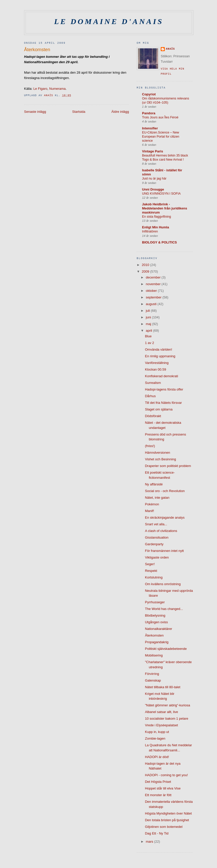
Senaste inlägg (35, 112)
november (154, 284)
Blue (148, 336)
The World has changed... (164, 609)
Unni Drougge (153, 189)
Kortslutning (154, 577)
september (154, 297)
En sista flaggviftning (156, 217)
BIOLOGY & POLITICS (159, 242)
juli (148, 311)
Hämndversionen (157, 453)
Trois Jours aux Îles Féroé (160, 117)
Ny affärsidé (154, 484)
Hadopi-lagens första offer (164, 389)
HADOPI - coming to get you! (166, 775)
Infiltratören (150, 231)
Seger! (150, 564)
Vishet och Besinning (160, 459)
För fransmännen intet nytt (164, 551)
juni (149, 317)
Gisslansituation (157, 537)
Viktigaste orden (157, 557)
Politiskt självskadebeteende (166, 649)
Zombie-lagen (155, 738)
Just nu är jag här (154, 179)
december (154, 277)
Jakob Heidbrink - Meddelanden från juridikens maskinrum (165, 208)
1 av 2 (149, 343)
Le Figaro (40, 89)
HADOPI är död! (157, 757)
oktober (152, 291)
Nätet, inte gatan (157, 498)
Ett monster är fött (158, 795)
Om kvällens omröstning (163, 584)
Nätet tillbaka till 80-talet (162, 687)
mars (150, 842)
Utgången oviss (156, 622)
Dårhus (150, 396)
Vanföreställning (157, 363)
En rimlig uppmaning (160, 356)
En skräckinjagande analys (165, 518)
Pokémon (152, 504)
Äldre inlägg (120, 112)
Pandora (149, 113)
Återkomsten (154, 635)
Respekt (151, 571)
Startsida (79, 112)
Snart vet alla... (156, 524)
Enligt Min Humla (155, 227)
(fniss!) (150, 446)
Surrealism (153, 383)
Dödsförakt (153, 416)
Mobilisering (154, 655)
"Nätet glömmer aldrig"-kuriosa (167, 705)
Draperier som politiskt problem (168, 466)
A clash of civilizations (161, 531)
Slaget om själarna (159, 409)
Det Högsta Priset (158, 782)
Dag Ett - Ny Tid (157, 833)
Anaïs (170, 49)
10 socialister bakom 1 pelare (166, 719)
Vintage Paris (153, 151)
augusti (152, 304)
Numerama (57, 89)
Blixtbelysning (155, 615)
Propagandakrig (157, 642)
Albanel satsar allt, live (161, 712)
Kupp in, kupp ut (157, 732)
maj (149, 324)
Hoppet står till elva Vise (163, 788)
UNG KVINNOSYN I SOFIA (161, 194)
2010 (146, 265)
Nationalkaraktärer (158, 629)
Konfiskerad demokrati (161, 376)
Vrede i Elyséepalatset (161, 725)
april (149, 331)
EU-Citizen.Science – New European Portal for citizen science (161, 137)
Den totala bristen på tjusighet (167, 820)
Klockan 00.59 (155, 369)
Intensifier (150, 128)
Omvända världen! (158, 349)
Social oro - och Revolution (165, 491)
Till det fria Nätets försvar (163, 403)
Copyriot (149, 94)
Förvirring (152, 674)
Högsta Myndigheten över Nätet (168, 813)
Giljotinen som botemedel (164, 827)
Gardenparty (154, 544)
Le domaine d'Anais (109, 21)
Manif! (149, 511)
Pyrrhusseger (155, 602)
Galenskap (153, 680)
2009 (146, 271)
